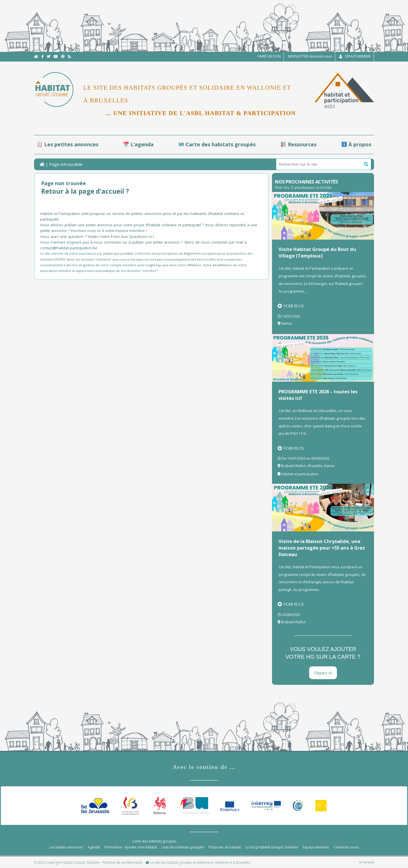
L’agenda (139, 144)
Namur (287, 323)
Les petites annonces (68, 144)
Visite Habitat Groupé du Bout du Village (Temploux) (317, 252)
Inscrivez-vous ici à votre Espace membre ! (109, 231)
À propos (356, 144)
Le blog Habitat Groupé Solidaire (272, 847)
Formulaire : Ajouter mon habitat (131, 847)
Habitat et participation (300, 474)
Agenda (94, 847)
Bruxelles (315, 466)
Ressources (298, 144)
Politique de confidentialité (122, 863)
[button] (366, 164)
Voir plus (291, 306)
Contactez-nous (346, 847)
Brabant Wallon (294, 466)
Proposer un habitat (225, 847)
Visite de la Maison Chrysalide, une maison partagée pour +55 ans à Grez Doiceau (322, 548)
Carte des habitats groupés (217, 144)
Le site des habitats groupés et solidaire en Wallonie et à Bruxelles (198, 863)
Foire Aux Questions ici (131, 236)
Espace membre (316, 847)
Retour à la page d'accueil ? (85, 191)
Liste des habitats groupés (183, 847)
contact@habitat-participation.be (69, 248)
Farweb (366, 862)
